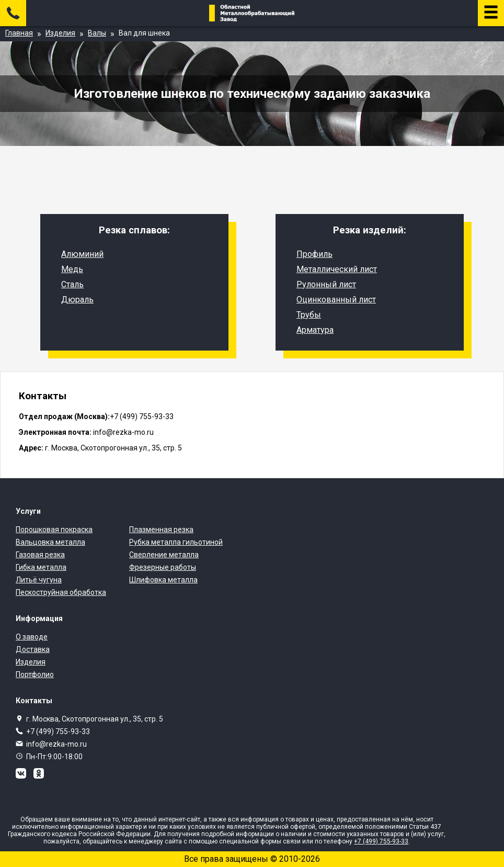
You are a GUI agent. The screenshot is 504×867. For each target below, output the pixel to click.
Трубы (309, 315)
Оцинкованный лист (336, 300)
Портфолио (35, 674)
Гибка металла (41, 567)
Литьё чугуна (39, 580)
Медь (72, 269)
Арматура (315, 330)
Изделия (31, 662)
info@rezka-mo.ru (56, 744)
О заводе (32, 637)
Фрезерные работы (163, 567)
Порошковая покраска (54, 530)
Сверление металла (164, 555)
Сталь (72, 284)
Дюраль (77, 300)
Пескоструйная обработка (61, 592)
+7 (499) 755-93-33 (58, 731)
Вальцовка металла (50, 542)
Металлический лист (337, 269)
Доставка (33, 649)
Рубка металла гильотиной (176, 542)
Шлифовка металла (163, 580)
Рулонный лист (326, 284)
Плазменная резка (161, 530)
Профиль (314, 254)
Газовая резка (40, 555)
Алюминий (82, 254)
